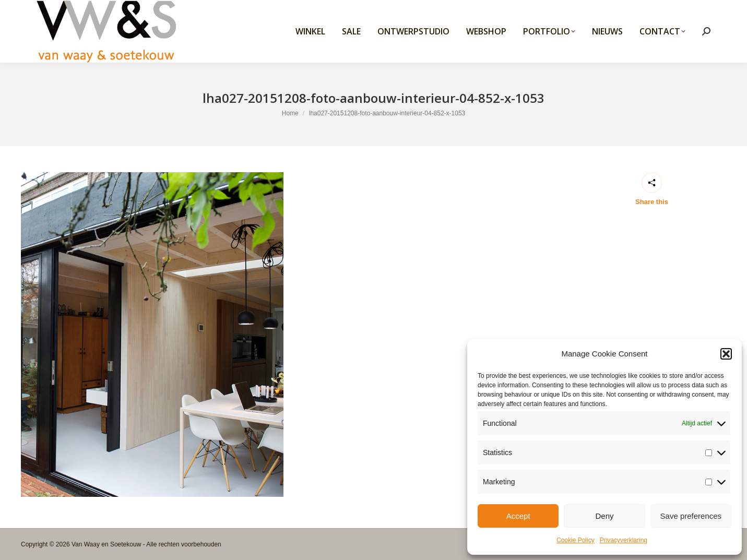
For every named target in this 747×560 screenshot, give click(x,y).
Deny (604, 516)
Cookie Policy (576, 540)
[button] (726, 354)
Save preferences (691, 516)
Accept (518, 516)
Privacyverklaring (624, 540)
